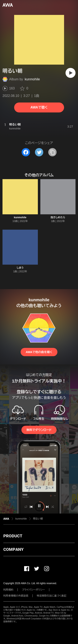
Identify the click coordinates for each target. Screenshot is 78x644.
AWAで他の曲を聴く (39, 352)
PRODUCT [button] (13, 536)
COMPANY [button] (13, 549)
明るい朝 (38, 519)
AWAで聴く (39, 107)
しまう (20, 268)
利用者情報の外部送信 (16, 596)
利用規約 (8, 590)
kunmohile (32, 79)
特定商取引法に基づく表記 (52, 596)
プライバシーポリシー (33, 590)
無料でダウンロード (39, 430)
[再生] (71, 73)
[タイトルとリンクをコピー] (52, 152)
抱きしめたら (58, 217)
